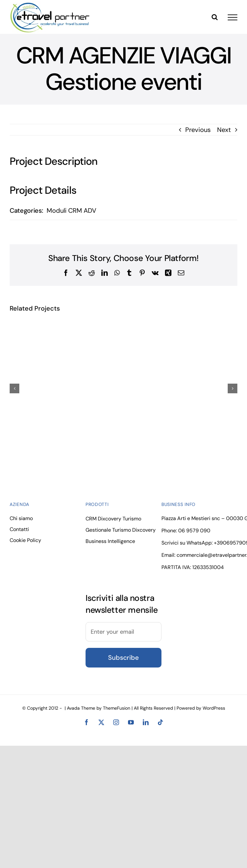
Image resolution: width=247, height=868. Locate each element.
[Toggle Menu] (233, 17)
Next (224, 130)
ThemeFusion (117, 708)
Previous (198, 130)
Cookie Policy (25, 540)
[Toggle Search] (215, 17)
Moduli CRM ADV (71, 210)
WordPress (214, 708)
